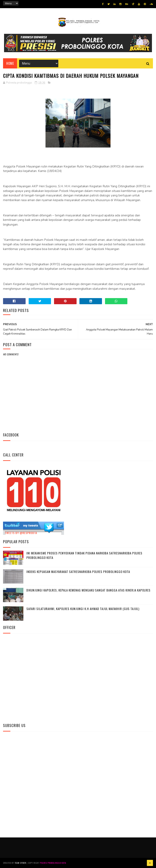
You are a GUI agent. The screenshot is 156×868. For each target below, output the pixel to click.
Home (10, 63)
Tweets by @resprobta (21, 533)
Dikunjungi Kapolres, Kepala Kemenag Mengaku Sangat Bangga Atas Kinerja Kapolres (88, 590)
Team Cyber (20, 863)
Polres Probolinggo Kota (53, 863)
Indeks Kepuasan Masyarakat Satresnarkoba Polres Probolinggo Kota (78, 572)
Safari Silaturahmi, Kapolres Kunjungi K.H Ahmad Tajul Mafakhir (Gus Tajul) (83, 609)
